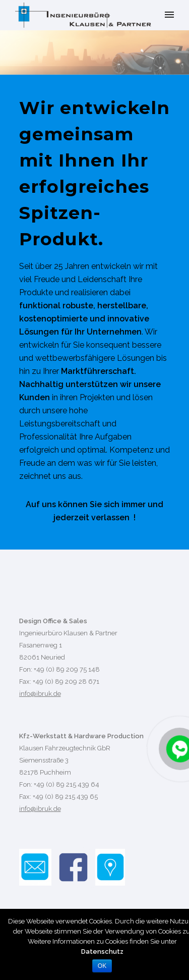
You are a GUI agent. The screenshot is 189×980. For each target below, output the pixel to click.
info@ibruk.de (40, 694)
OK (102, 966)
